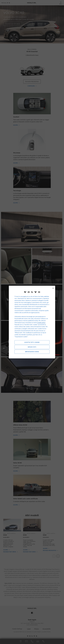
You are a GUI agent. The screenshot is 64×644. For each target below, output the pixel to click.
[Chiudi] (53, 288)
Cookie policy (41, 323)
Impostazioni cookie (32, 352)
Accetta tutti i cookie (32, 342)
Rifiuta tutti (32, 347)
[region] (32, 322)
